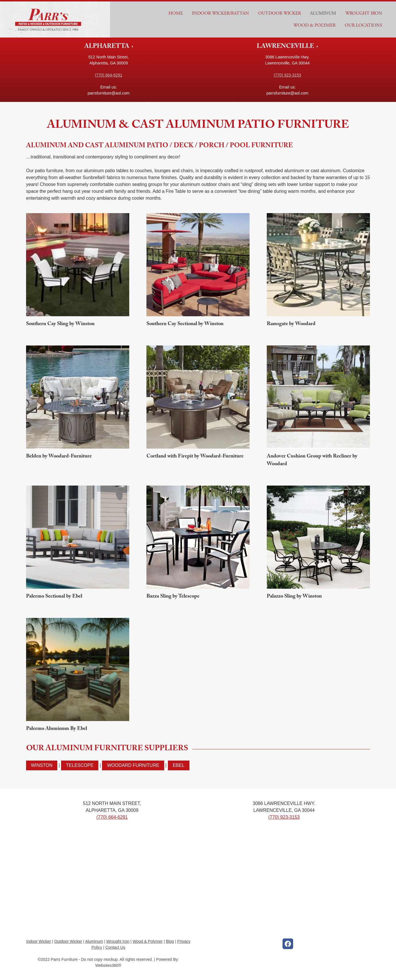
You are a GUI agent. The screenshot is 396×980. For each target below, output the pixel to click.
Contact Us (115, 947)
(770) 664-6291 (109, 75)
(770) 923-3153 (287, 75)
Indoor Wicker (38, 941)
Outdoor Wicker (280, 13)
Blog (170, 941)
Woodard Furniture (133, 765)
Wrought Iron (364, 13)
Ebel (179, 765)
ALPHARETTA (107, 47)
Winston (42, 765)
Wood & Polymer (314, 25)
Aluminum (323, 13)
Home (176, 13)
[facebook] (288, 944)
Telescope (80, 765)
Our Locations (363, 25)
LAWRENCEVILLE (286, 47)
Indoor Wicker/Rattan (220, 13)
